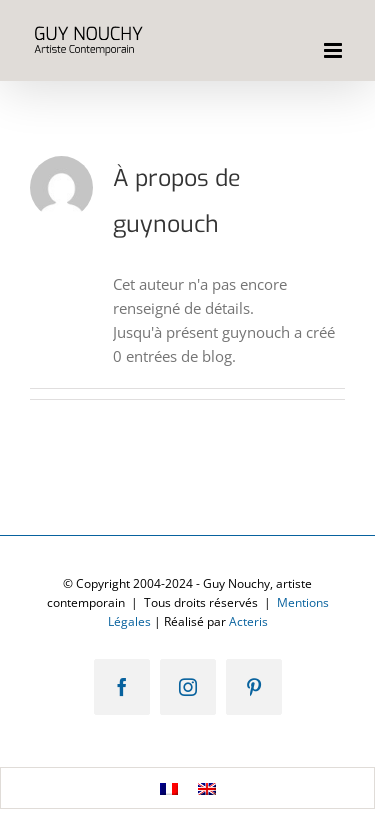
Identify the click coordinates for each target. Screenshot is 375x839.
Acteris (248, 621)
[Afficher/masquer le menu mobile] (334, 50)
